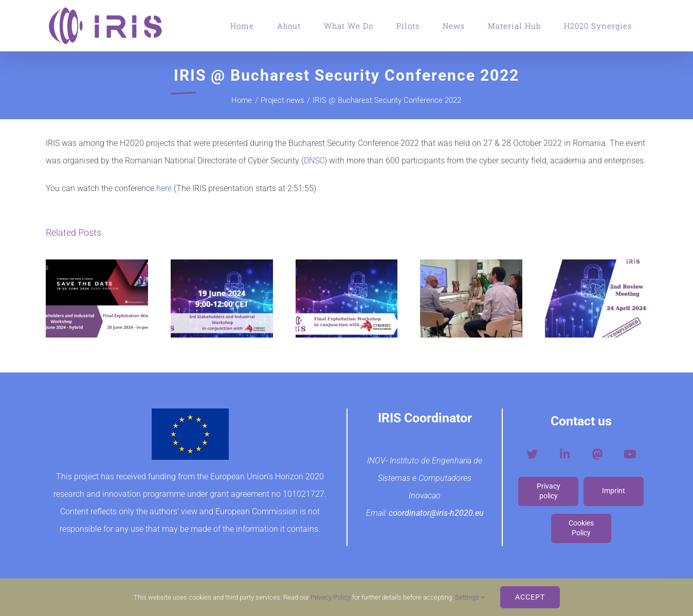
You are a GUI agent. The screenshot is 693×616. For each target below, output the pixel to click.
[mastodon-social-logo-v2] (597, 451)
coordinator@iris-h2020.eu (436, 513)
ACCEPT (530, 597)
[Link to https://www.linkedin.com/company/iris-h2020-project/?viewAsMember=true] (565, 454)
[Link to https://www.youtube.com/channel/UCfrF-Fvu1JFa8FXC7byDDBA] (630, 454)
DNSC (314, 161)
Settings (470, 597)
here (163, 188)
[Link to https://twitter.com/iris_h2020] (532, 454)
